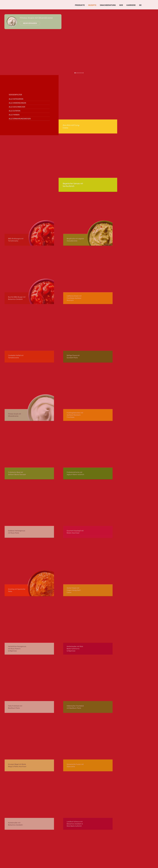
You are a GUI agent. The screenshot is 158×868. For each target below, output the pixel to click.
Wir (121, 5)
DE (140, 5)
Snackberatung (108, 5)
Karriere (131, 5)
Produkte (80, 5)
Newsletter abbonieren (26, 789)
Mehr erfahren (27, 24)
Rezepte (92, 5)
